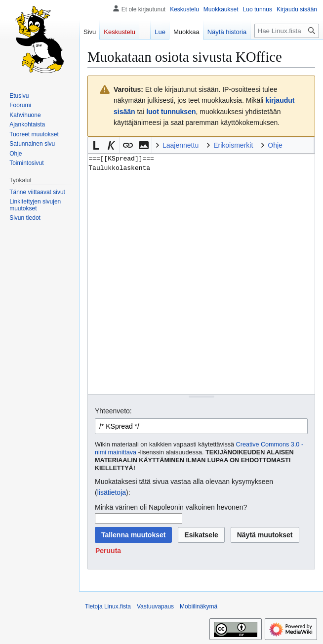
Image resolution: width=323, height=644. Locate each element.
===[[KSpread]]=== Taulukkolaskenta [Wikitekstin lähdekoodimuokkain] (201, 274)
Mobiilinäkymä (199, 606)
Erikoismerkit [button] (233, 145)
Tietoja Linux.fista (108, 606)
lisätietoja (112, 492)
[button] (96, 145)
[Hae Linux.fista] (287, 31)
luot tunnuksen (171, 112)
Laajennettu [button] (181, 145)
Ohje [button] (275, 145)
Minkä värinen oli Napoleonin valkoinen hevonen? (171, 507)
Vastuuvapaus (155, 606)
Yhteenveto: (113, 411)
